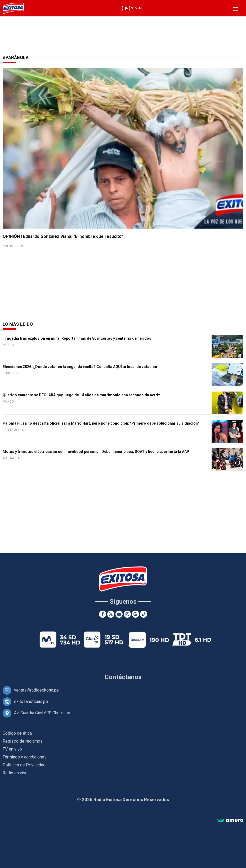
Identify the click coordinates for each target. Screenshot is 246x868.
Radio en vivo (15, 773)
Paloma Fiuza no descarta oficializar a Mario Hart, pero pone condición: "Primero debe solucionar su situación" (101, 423)
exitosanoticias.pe (31, 701)
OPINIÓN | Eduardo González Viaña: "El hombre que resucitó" (63, 236)
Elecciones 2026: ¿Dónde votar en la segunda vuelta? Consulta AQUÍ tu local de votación (80, 367)
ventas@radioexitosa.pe (36, 690)
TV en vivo (12, 749)
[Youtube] (119, 614)
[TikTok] (144, 614)
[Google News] (135, 614)
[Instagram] (127, 614)
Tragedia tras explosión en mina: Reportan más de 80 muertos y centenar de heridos (77, 338)
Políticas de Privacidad (24, 765)
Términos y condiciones (25, 757)
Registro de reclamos (23, 741)
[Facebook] (103, 614)
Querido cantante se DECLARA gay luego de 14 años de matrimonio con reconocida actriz (81, 395)
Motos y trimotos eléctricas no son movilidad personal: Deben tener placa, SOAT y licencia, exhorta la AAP (96, 452)
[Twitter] (111, 614)
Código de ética (17, 733)
